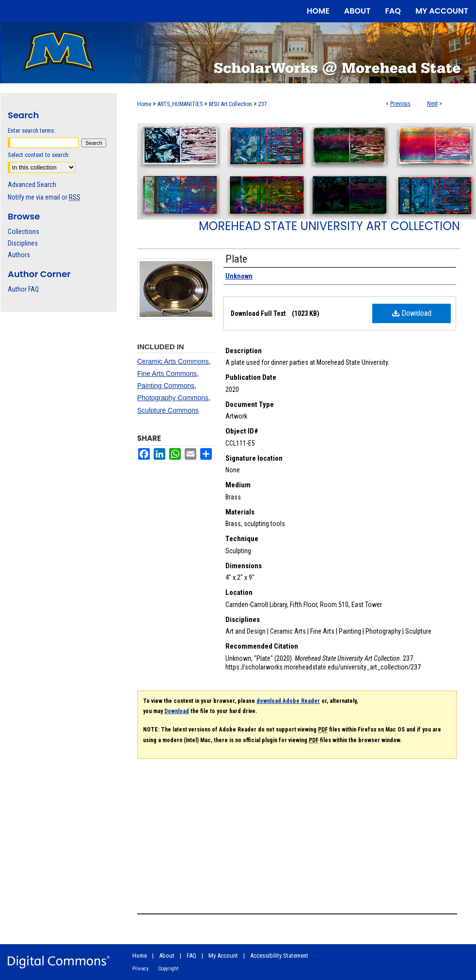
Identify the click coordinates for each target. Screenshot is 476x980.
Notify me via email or (44, 197)
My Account (223, 956)
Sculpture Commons (168, 410)
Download (412, 313)
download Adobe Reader (288, 701)
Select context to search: (39, 155)
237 (263, 104)
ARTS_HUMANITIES (180, 104)
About (167, 956)
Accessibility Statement (279, 956)
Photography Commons (173, 398)
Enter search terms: (32, 131)
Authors (19, 255)
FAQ (191, 956)
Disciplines (23, 243)
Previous (400, 104)
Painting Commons (166, 386)
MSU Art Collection (230, 104)
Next (432, 104)
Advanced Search (32, 185)
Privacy (141, 969)
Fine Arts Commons (167, 373)
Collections (24, 232)
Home (144, 104)
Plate (236, 259)
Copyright (168, 969)
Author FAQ (23, 289)
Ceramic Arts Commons (173, 361)
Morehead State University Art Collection (329, 226)
